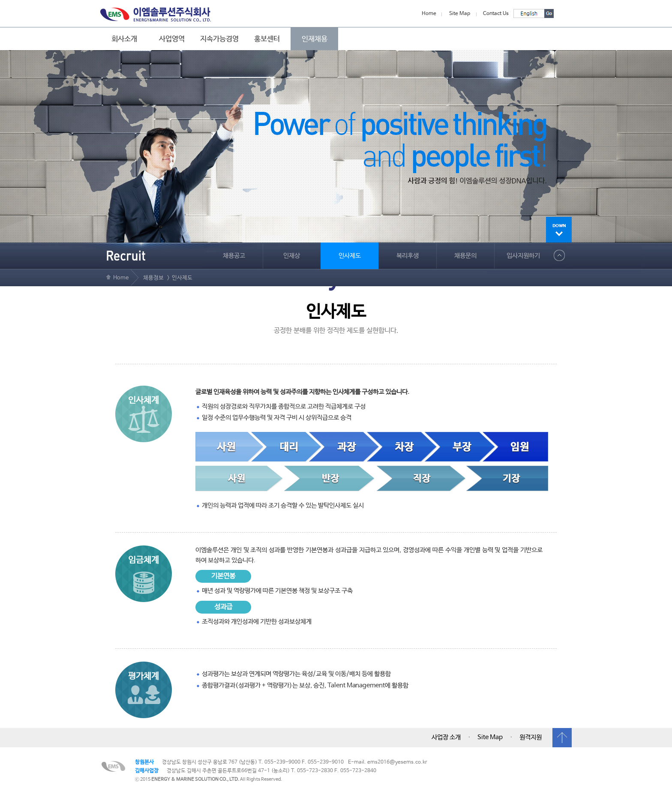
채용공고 (234, 256)
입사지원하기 (523, 256)
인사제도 (350, 256)
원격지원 (531, 737)
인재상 (292, 256)
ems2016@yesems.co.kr (397, 762)
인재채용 (315, 39)
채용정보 (153, 278)
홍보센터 (267, 39)
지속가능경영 (219, 39)
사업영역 (172, 39)
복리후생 (408, 256)
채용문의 (465, 256)
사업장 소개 (446, 737)
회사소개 (124, 39)
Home (429, 14)
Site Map (460, 14)
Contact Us (496, 14)
